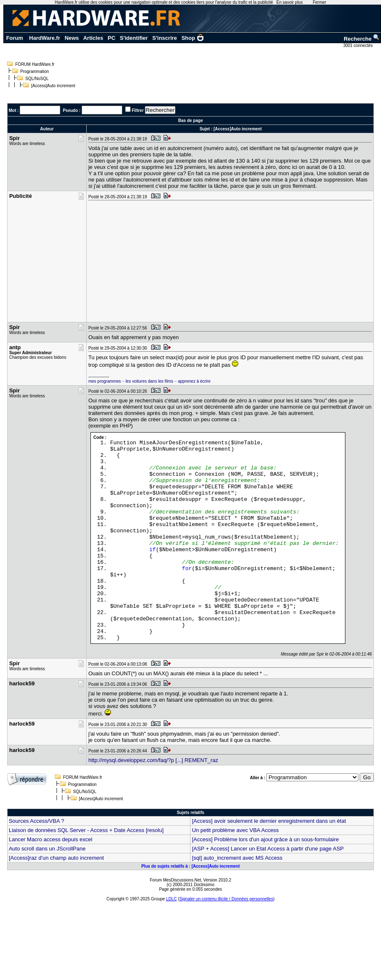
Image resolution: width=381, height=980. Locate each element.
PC (111, 38)
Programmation (35, 71)
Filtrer (138, 110)
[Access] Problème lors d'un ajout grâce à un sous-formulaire (265, 839)
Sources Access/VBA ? (36, 821)
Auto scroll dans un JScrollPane (47, 849)
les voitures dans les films (149, 381)
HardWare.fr (45, 38)
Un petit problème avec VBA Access (235, 830)
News (72, 38)
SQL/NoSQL (37, 79)
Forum (15, 38)
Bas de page (191, 121)
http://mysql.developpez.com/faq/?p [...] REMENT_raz (153, 760)
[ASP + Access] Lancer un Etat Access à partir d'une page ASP (268, 849)
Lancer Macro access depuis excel (50, 839)
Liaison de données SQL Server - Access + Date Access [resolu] (86, 830)
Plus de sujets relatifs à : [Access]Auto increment (190, 866)
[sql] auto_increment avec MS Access (237, 858)
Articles (93, 38)
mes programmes (105, 381)
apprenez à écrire (194, 381)
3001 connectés (359, 45)
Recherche (362, 39)
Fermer (319, 2)
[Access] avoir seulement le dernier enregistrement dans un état (269, 821)
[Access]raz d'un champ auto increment (56, 858)
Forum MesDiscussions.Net (175, 880)
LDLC (172, 899)
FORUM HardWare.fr (35, 64)
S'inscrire (165, 38)
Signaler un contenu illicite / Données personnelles (226, 899)
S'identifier (134, 38)
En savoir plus (290, 2)
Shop (193, 38)
